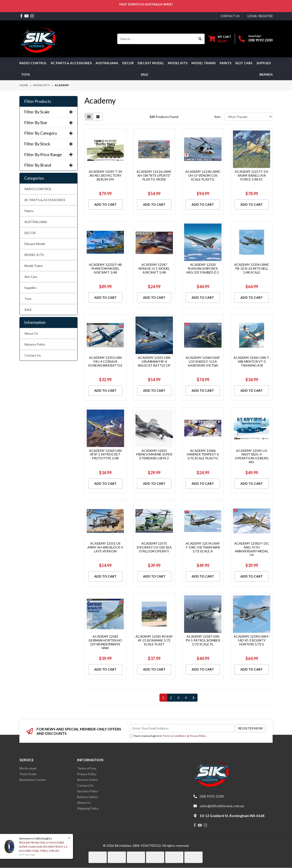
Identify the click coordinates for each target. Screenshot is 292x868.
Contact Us (33, 355)
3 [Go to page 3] (178, 698)
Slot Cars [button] (244, 63)
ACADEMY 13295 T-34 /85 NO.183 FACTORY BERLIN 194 (105, 175)
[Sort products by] (249, 117)
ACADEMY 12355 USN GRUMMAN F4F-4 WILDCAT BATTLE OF (154, 361)
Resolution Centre (33, 780)
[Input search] (157, 39)
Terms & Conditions (175, 736)
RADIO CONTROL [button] (33, 63)
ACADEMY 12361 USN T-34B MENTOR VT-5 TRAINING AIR (252, 361)
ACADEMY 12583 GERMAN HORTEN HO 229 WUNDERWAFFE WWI (105, 642)
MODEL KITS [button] (178, 63)
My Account (28, 768)
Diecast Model (35, 244)
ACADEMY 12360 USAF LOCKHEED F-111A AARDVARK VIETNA (203, 361)
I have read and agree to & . (168, 736)
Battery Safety (88, 797)
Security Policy (88, 791)
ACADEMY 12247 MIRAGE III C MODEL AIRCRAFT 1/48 (154, 268)
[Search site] (200, 39)
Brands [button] (266, 74)
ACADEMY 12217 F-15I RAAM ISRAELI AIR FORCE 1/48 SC (252, 175)
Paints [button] (226, 63)
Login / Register (260, 16)
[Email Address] (182, 728)
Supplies (30, 288)
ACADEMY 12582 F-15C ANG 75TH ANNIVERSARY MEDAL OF (252, 549)
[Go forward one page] (194, 698)
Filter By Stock (48, 144)
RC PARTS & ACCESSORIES (45, 200)
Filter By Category (48, 133)
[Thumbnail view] (89, 117)
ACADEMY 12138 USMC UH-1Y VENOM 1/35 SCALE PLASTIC (203, 175)
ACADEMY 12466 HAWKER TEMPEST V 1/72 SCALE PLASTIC (203, 454)
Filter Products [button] (38, 101)
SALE (145, 74)
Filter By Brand (48, 165)
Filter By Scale (48, 112)
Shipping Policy (88, 808)
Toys (28, 299)
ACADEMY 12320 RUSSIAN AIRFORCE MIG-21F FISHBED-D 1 (203, 268)
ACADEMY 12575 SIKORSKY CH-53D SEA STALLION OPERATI (154, 547)
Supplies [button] (264, 63)
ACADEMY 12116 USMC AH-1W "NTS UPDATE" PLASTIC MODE (154, 175)
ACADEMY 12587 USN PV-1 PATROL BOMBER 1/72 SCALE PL (203, 640)
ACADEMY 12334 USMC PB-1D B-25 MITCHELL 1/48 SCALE (252, 268)
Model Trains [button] (203, 63)
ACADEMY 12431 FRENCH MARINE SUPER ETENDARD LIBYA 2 (154, 454)
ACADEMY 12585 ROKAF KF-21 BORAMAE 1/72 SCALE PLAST (154, 640)
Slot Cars (31, 277)
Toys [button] (25, 74)
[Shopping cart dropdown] (220, 39)
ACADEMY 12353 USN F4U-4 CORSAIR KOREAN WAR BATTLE (105, 361)
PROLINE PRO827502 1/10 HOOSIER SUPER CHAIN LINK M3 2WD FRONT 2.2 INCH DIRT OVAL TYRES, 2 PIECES (43, 847)
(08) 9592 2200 (261, 40)
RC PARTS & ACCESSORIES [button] (71, 63)
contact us (230, 16)
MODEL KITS (34, 255)
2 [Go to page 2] (171, 698)
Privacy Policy (198, 736)
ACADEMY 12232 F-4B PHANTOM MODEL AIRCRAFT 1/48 (105, 268)
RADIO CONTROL (38, 189)
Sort (218, 117)
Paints (29, 211)
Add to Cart (105, 204)
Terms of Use (87, 768)
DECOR (30, 233)
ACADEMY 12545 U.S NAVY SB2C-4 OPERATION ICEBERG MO (252, 456)
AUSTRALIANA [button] (107, 63)
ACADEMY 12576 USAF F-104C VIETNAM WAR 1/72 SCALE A (203, 547)
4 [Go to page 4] (186, 698)
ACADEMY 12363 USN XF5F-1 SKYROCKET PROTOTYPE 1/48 (105, 454)
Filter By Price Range (48, 155)
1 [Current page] (163, 698)
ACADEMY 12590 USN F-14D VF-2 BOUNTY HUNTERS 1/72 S (252, 640)
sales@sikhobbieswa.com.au (222, 806)
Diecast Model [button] (151, 63)
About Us (31, 333)
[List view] (98, 117)
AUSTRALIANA (36, 222)
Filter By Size (48, 123)
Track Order (28, 774)
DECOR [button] (128, 63)
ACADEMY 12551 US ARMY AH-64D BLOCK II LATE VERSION (105, 547)
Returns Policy (35, 344)
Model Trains (34, 266)
